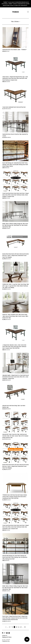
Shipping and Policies (7, 637)
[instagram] (3, 633)
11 (19, 627)
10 (17, 627)
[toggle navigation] (28, 12)
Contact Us (5, 636)
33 (25, 627)
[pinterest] (5, 633)
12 (21, 627)
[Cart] (27, 639)
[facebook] (7, 633)
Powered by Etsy (6, 641)
